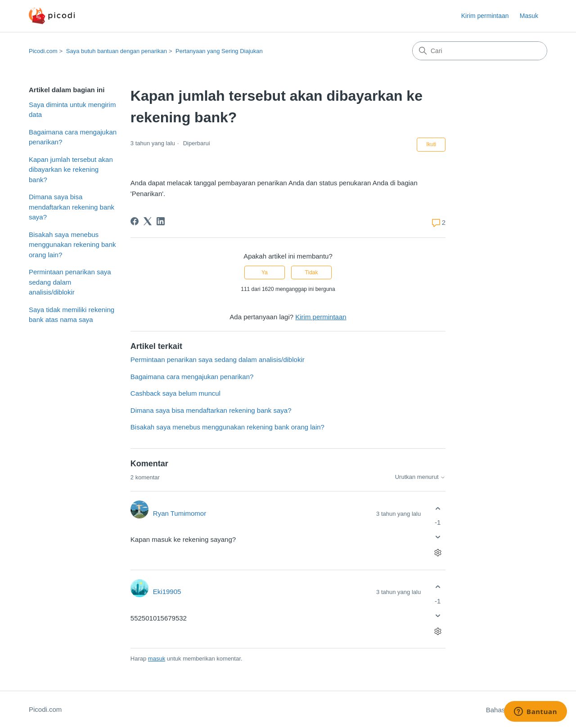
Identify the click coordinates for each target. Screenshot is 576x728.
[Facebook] (135, 221)
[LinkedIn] (161, 221)
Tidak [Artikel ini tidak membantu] (312, 272)
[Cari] (480, 51)
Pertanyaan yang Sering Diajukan (219, 51)
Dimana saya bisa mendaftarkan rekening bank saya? (72, 207)
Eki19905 (167, 592)
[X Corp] (148, 221)
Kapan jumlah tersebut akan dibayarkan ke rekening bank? (71, 170)
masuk (157, 659)
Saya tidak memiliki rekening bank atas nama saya (72, 315)
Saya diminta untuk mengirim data (72, 110)
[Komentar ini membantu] (438, 508)
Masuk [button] (529, 16)
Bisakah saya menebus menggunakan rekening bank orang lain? (72, 245)
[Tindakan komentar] (438, 553)
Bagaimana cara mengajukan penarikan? (73, 137)
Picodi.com (43, 51)
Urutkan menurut (420, 477)
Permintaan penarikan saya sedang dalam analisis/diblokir (70, 282)
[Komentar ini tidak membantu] (438, 537)
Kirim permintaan (485, 16)
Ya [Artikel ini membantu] (265, 272)
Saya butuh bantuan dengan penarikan (117, 51)
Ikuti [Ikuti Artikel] (431, 144)
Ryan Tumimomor (180, 513)
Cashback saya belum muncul (175, 393)
